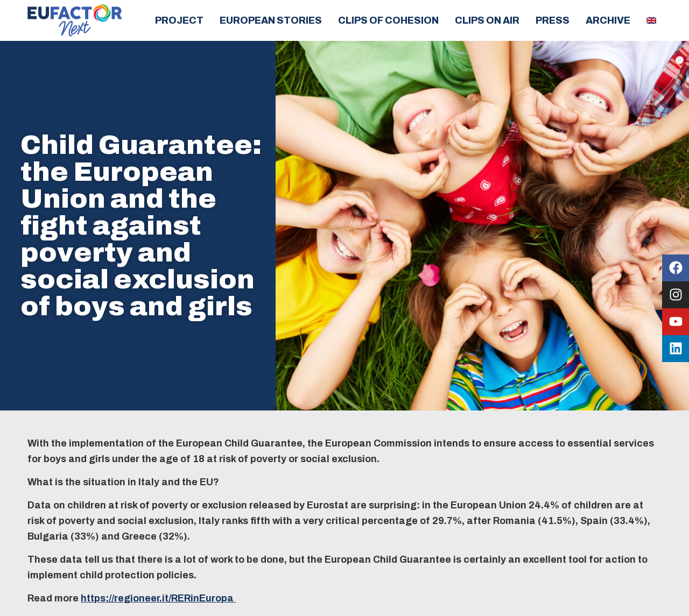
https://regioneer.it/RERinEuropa (158, 598)
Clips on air (487, 20)
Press (553, 20)
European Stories (271, 20)
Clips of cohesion (388, 20)
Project (179, 20)
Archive (608, 20)
